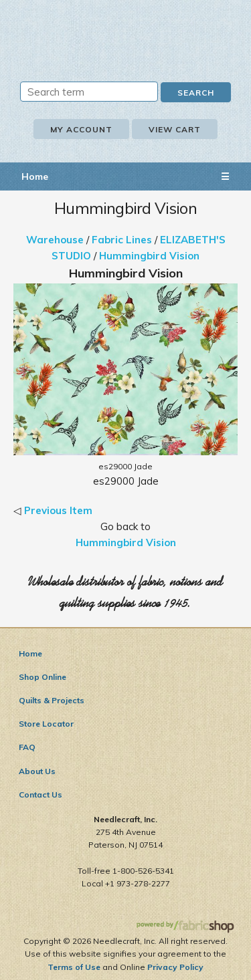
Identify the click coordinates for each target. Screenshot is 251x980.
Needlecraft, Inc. (126, 31)
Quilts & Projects (52, 700)
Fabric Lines (122, 240)
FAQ (27, 747)
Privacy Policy (175, 967)
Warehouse (55, 240)
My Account (81, 129)
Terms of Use (74, 967)
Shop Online (43, 677)
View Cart (175, 129)
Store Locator (46, 724)
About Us (37, 771)
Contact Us (40, 794)
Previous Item (58, 510)
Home (35, 176)
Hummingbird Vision (149, 256)
